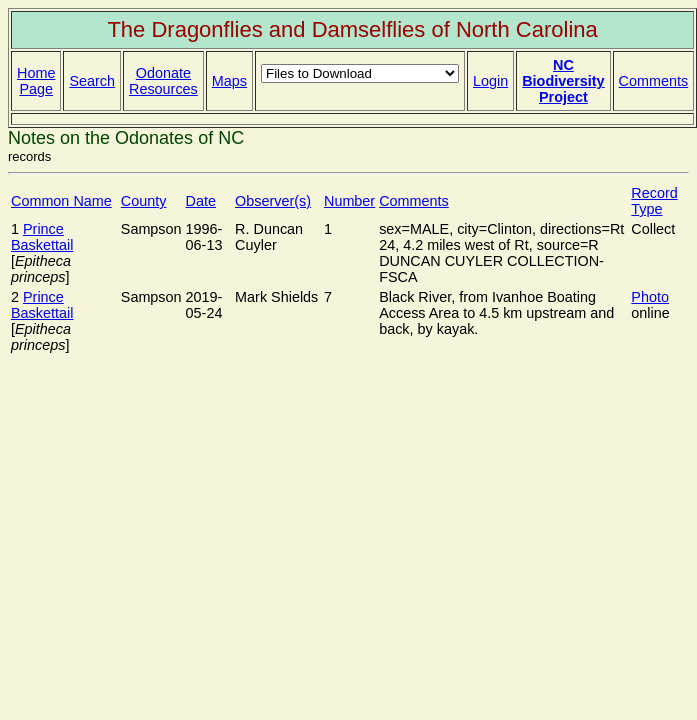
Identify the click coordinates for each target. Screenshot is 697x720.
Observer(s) (273, 201)
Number (349, 201)
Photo (650, 297)
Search (92, 81)
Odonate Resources (163, 81)
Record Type (654, 201)
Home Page (36, 81)
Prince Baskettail (42, 237)
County (144, 201)
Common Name (61, 201)
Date (201, 201)
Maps (229, 81)
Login (490, 81)
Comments (654, 81)
